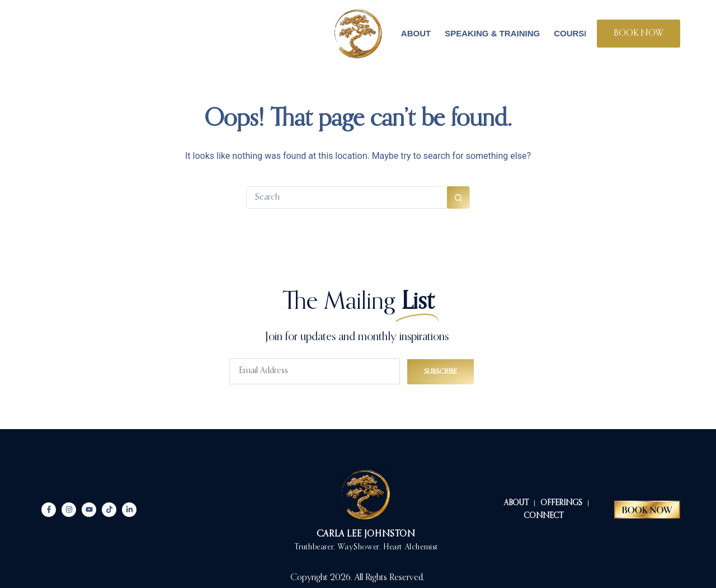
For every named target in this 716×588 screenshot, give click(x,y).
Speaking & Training (492, 33)
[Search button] (458, 197)
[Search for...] (347, 197)
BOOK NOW (639, 34)
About (416, 33)
